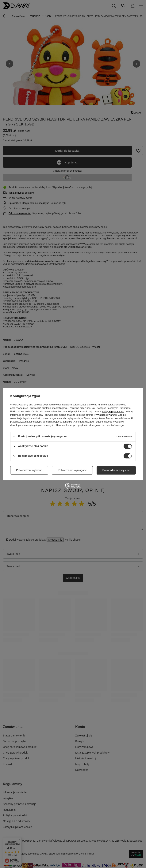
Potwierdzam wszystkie (116, 470)
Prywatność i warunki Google (110, 415)
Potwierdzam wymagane (72, 470)
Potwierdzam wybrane (29, 470)
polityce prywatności (113, 411)
